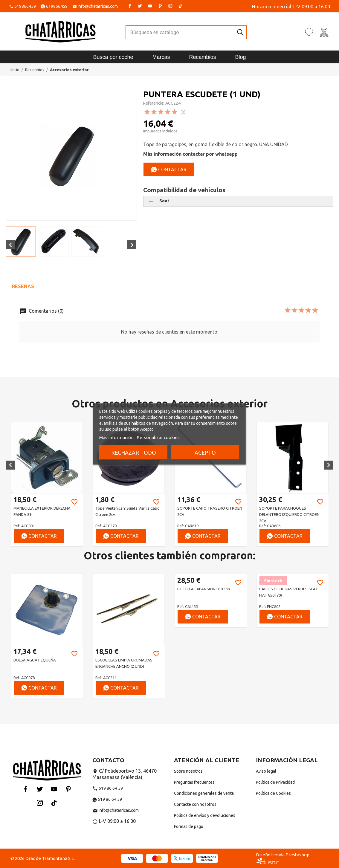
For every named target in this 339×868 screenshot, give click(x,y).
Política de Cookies (273, 793)
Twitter (140, 6)
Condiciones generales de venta (204, 793)
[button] (10, 465)
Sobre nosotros (188, 771)
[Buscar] (180, 32)
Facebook (130, 6)
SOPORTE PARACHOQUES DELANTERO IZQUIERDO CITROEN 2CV (289, 514)
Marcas (161, 57)
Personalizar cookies (158, 437)
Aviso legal (266, 771)
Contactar (169, 169)
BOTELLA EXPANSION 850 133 (204, 589)
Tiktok (181, 6)
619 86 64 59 (108, 788)
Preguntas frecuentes (194, 782)
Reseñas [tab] (23, 286)
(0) (183, 112)
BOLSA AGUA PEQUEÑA (35, 660)
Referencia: (154, 103)
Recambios (203, 57)
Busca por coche (113, 57)
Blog (241, 57)
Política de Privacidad (275, 782)
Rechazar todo (134, 453)
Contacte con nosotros (195, 804)
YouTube (150, 6)
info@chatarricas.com (98, 6)
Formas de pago (189, 826)
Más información (116, 437)
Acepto (205, 453)
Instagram (170, 6)
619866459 (25, 6)
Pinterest (160, 6)
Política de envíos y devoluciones (205, 815)
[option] (47, 484)
